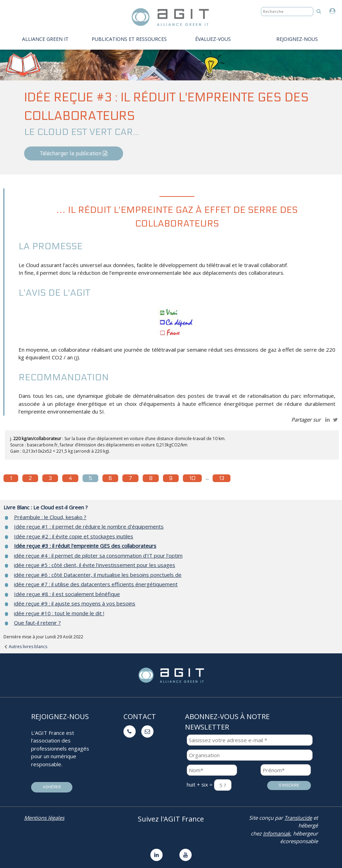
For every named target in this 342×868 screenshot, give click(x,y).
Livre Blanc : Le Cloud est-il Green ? (46, 507)
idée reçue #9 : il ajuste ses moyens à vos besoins (75, 603)
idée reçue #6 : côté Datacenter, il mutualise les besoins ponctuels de (98, 575)
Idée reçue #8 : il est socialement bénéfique (67, 594)
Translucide (298, 818)
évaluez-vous (213, 39)
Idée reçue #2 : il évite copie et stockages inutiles (74, 536)
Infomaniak (277, 833)
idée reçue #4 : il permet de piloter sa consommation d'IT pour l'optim (98, 555)
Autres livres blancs (25, 647)
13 (222, 478)
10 (192, 478)
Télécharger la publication (74, 153)
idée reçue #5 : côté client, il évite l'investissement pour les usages (95, 565)
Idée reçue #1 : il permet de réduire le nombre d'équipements (89, 526)
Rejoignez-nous (297, 39)
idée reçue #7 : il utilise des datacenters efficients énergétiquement (96, 584)
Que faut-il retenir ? (37, 623)
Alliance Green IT (45, 39)
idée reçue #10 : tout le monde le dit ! (59, 613)
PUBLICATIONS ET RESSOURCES (129, 39)
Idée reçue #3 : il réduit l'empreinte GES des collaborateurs (85, 546)
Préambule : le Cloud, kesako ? (50, 517)
